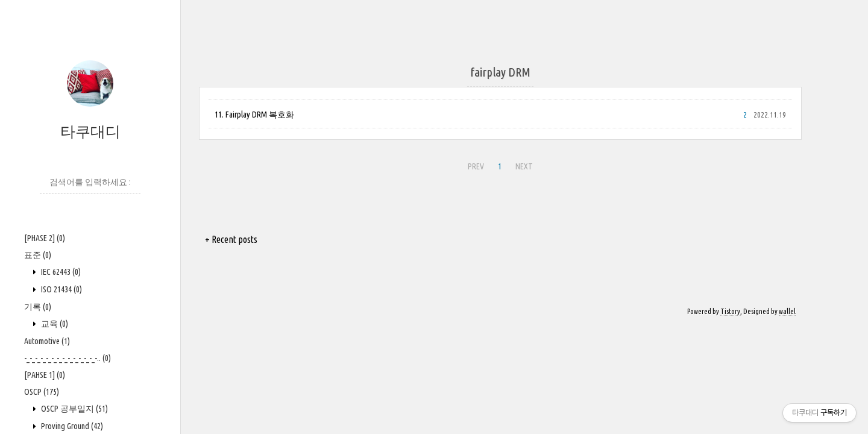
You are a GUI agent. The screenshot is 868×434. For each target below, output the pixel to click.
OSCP (42, 392)
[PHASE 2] (45, 238)
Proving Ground (71, 426)
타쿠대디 (90, 131)
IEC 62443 (60, 272)
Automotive (47, 341)
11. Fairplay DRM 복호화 (254, 115)
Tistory (730, 311)
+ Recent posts (231, 239)
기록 (38, 307)
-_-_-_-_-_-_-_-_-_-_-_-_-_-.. (68, 358)
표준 (38, 255)
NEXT (524, 166)
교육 (54, 324)
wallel (787, 311)
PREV (476, 166)
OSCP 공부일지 (74, 409)
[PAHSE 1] (45, 375)
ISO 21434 (61, 289)
